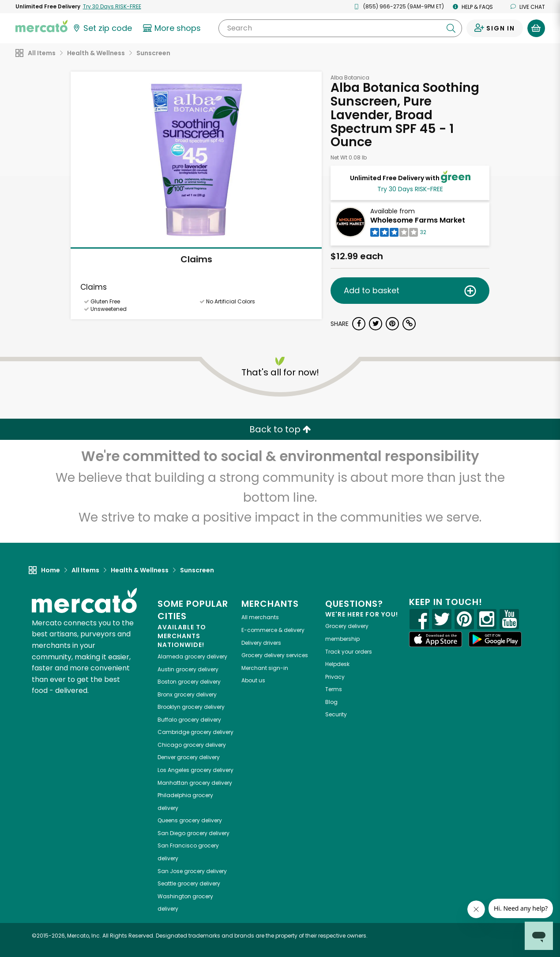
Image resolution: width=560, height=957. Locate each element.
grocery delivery (192, 656)
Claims (196, 259)
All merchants (260, 617)
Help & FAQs (473, 7)
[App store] (436, 639)
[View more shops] (173, 28)
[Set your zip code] (102, 28)
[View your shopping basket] (536, 28)
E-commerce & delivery (273, 630)
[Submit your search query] (451, 28)
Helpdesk (337, 664)
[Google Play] (495, 639)
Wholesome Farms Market (418, 220)
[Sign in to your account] (495, 28)
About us (253, 680)
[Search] (340, 28)
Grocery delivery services (275, 655)
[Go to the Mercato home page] (41, 26)
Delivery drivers (261, 643)
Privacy (335, 677)
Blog (331, 702)
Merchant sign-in (265, 668)
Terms (334, 689)
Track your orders (349, 652)
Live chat (528, 7)
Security (336, 714)
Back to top (280, 429)
